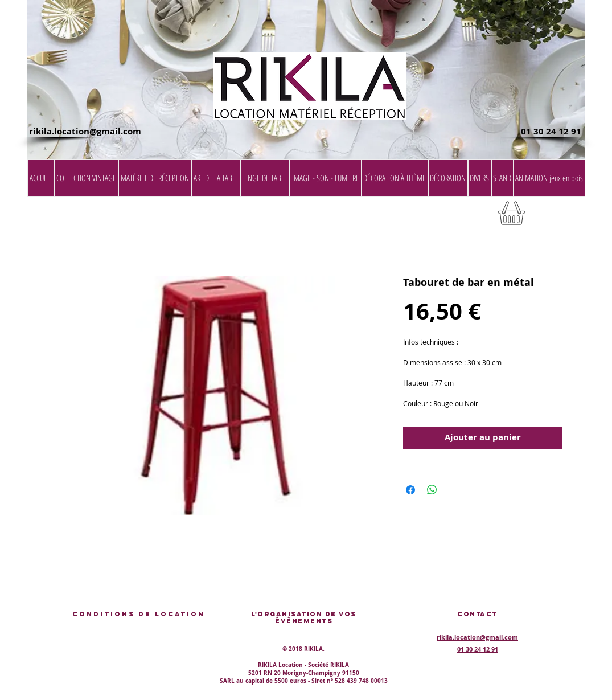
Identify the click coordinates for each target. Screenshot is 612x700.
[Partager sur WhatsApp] (432, 490)
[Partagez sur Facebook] (410, 490)
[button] (556, 217)
